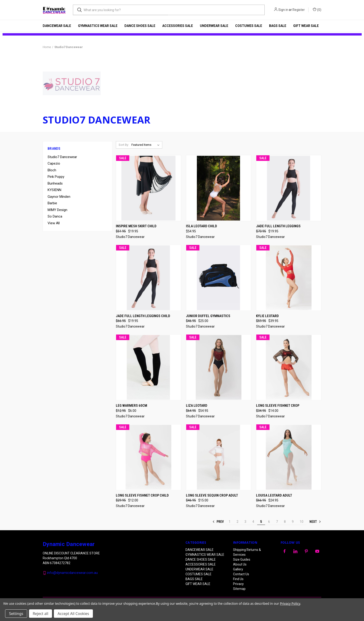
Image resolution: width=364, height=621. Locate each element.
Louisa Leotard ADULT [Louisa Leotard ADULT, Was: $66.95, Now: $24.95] (274, 495)
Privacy (238, 584)
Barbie (52, 203)
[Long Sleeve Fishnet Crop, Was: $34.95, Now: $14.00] (289, 367)
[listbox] (146, 145)
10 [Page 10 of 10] (302, 522)
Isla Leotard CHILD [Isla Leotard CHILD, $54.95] (201, 226)
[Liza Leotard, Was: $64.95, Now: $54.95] (219, 367)
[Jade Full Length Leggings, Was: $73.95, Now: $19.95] (289, 188)
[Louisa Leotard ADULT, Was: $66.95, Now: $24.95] (289, 457)
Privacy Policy (290, 603)
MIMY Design (57, 210)
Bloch (52, 170)
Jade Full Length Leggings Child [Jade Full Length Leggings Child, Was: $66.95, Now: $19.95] (143, 316)
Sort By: (124, 145)
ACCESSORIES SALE (178, 26)
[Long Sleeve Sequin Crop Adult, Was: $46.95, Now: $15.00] (219, 457)
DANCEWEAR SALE (57, 26)
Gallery (238, 569)
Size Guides (242, 559)
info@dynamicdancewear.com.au (72, 573)
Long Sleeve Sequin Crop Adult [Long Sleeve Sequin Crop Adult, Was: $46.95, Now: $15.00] (212, 495)
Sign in (283, 10)
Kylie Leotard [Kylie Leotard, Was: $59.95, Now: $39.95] (267, 316)
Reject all (41, 614)
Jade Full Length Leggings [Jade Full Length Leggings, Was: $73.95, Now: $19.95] (278, 226)
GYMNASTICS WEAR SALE (98, 26)
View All (54, 223)
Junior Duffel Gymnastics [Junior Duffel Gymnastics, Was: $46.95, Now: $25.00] (208, 316)
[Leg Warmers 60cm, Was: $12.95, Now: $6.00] (148, 367)
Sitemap (239, 589)
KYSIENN (54, 190)
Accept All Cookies (73, 614)
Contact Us (241, 574)
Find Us (238, 579)
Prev (218, 522)
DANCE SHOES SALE (140, 26)
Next (315, 522)
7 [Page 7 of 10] (277, 522)
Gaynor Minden (59, 197)
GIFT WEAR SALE (306, 26)
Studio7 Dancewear (62, 157)
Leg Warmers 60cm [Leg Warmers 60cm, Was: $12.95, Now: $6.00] (132, 406)
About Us (240, 564)
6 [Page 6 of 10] (269, 522)
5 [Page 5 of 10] (261, 522)
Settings (16, 614)
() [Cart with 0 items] (317, 10)
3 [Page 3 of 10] (245, 522)
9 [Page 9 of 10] (293, 522)
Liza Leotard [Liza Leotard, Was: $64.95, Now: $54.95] (197, 406)
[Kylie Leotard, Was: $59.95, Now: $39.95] (289, 278)
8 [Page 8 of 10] (285, 522)
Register (299, 10)
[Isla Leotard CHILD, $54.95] (219, 188)
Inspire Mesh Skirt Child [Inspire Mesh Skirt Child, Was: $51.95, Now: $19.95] (136, 226)
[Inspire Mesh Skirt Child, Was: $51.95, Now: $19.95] (148, 188)
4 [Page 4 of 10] (253, 522)
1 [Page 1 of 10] (230, 522)
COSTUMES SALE (249, 26)
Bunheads (55, 183)
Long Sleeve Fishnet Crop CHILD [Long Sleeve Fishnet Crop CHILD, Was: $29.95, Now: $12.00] (142, 495)
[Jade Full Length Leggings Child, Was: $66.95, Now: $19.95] (148, 278)
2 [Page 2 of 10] (237, 522)
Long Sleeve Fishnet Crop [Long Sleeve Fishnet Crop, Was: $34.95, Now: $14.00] (278, 406)
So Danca (55, 216)
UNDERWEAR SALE (214, 26)
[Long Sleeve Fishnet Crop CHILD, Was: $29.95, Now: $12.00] (148, 457)
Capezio (54, 163)
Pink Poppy (56, 177)
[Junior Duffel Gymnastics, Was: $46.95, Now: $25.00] (219, 278)
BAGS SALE (278, 26)
